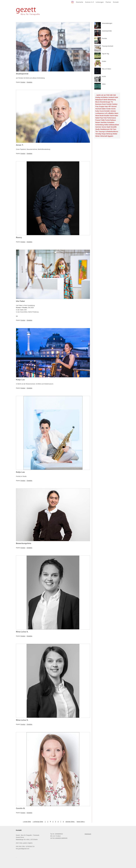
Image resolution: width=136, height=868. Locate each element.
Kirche (113, 109)
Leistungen (100, 2)
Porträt (107, 120)
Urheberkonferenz (112, 132)
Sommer (98, 127)
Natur (116, 116)
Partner (108, 2)
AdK (111, 95)
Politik (103, 120)
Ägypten (110, 136)
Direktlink (29, 82)
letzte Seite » (81, 822)
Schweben (111, 122)
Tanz (115, 129)
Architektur (104, 97)
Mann (116, 113)
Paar (101, 118)
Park (105, 118)
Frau (97, 106)
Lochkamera (100, 113)
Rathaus (113, 120)
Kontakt (116, 2)
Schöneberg (100, 125)
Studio (98, 129)
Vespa (104, 134)
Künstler (107, 111)
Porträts (23, 82)
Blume (98, 102)
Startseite (80, 2)
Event (104, 104)
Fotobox (115, 104)
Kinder (109, 109)
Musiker (107, 116)
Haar (106, 106)
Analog (98, 97)
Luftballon (111, 113)
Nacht (112, 116)
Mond (97, 116)
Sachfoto (104, 122)
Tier (97, 132)
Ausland (111, 97)
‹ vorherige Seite (38, 822)
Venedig (98, 134)
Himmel (114, 106)
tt (105, 132)
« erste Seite (27, 822)
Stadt (108, 127)
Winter (98, 136)
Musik (102, 116)
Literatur (113, 111)
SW (111, 129)
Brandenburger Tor (107, 102)
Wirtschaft (104, 136)
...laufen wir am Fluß (102, 95)
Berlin (106, 100)
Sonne (104, 127)
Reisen (98, 122)
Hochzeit (98, 109)
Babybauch (99, 100)
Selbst (106, 125)
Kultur (97, 111)
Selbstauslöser (114, 125)
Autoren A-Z (89, 2)
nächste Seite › (70, 822)
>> (17, 316)
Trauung (101, 132)
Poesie (98, 120)
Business (99, 104)
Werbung (109, 134)
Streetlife (114, 127)
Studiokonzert (105, 129)
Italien (104, 109)
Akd (114, 95)
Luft (106, 113)
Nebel (97, 118)
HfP (110, 106)
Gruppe (102, 106)
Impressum (88, 834)
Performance (111, 118)
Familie (109, 104)
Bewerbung (112, 100)
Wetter (115, 134)
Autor (116, 97)
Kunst (102, 111)
